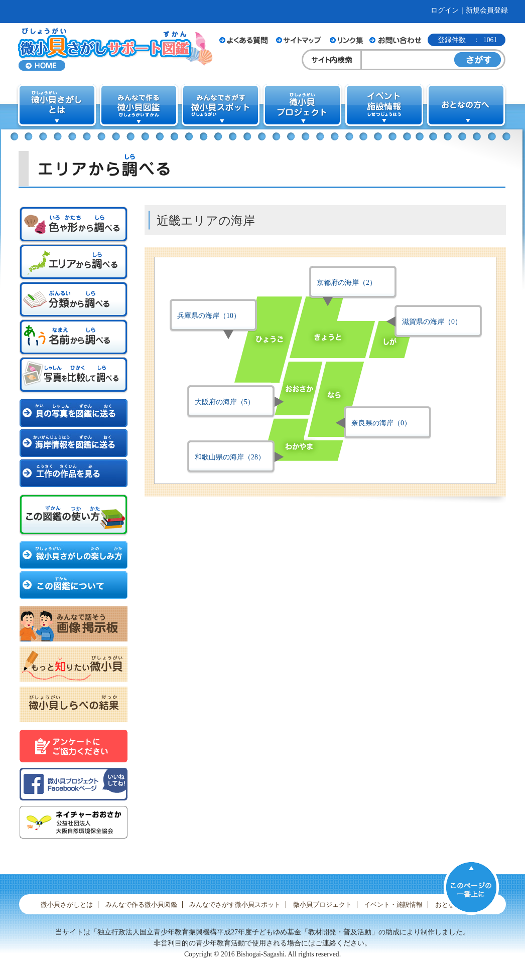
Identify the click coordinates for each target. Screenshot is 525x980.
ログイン (445, 10)
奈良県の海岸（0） (381, 423)
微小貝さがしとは (67, 905)
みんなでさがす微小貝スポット (235, 905)
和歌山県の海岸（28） (230, 457)
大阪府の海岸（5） (225, 402)
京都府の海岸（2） (347, 283)
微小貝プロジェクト (322, 905)
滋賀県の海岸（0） (432, 322)
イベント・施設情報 (393, 905)
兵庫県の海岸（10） (209, 316)
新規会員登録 (487, 10)
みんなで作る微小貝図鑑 (141, 905)
